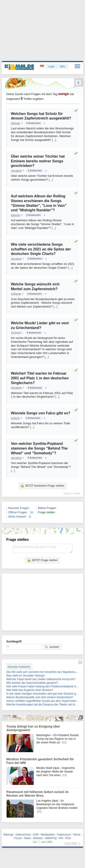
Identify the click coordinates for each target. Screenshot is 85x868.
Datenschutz (23, 835)
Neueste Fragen (19, 508)
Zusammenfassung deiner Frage (43, 548)
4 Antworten (33, 123)
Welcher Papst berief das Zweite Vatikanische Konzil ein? (41, 679)
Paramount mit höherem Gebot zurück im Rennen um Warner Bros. (38, 794)
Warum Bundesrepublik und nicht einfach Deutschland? (40, 697)
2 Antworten (35, 170)
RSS (68, 838)
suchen (52, 647)
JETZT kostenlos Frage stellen (42, 485)
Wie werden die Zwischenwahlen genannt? (32, 683)
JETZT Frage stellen (42, 560)
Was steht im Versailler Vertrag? (26, 676)
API (61, 838)
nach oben (71, 843)
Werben (38, 838)
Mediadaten (48, 835)
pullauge (16, 294)
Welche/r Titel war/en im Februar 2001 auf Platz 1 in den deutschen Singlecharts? (40, 378)
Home (77, 835)
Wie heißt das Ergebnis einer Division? (30, 690)
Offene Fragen (18, 512)
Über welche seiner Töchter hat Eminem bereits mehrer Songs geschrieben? (38, 161)
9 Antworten (34, 333)
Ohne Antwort (17, 517)
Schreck (16, 333)
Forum (18, 838)
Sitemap (8, 835)
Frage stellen (46, 512)
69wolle (16, 123)
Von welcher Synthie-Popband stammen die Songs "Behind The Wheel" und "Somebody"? (39, 448)
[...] (54, 140)
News (28, 838)
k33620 (15, 418)
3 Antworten (34, 294)
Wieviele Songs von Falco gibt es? (41, 413)
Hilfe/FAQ (51, 838)
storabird (16, 171)
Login (51, 66)
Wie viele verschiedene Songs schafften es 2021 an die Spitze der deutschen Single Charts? (41, 249)
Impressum (64, 835)
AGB (35, 835)
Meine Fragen (47, 508)
